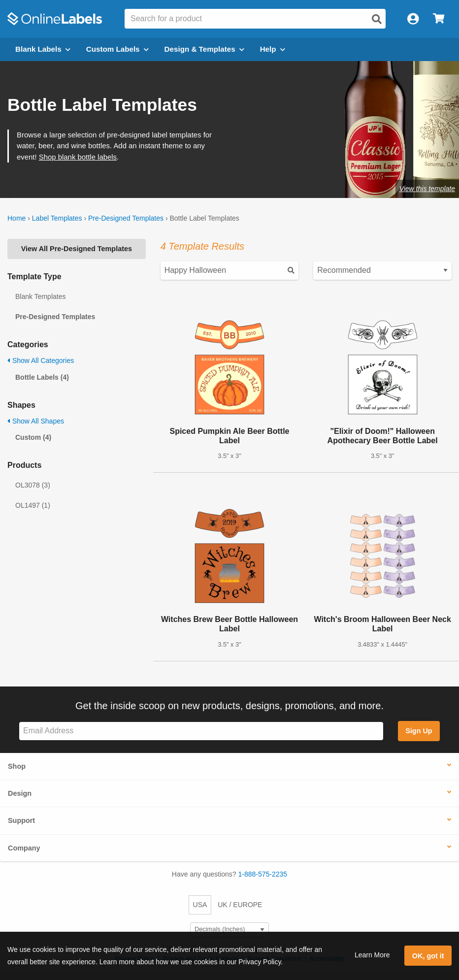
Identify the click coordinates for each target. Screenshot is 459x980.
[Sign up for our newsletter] (201, 731)
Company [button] (24, 848)
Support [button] (21, 820)
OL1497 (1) (33, 505)
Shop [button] (17, 766)
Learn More (372, 955)
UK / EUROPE (240, 905)
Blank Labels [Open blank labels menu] (43, 49)
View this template (427, 189)
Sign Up (419, 731)
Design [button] (20, 793)
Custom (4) (33, 437)
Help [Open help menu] (273, 49)
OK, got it (428, 956)
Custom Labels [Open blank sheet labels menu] (117, 49)
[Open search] (377, 19)
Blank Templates (40, 296)
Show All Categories (41, 360)
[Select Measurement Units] (229, 930)
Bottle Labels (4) (42, 377)
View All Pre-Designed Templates (77, 249)
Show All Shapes (36, 421)
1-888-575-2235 (263, 874)
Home (16, 218)
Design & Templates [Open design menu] (204, 49)
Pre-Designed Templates (126, 218)
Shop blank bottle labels (78, 157)
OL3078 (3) (33, 485)
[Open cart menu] (439, 19)
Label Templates (57, 218)
